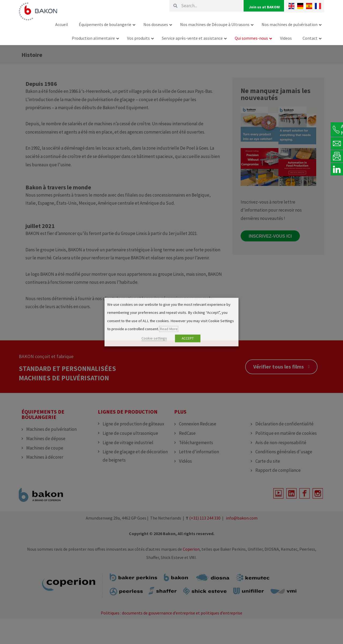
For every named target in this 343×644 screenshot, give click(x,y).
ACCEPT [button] (188, 338)
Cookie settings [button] (154, 338)
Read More (169, 329)
